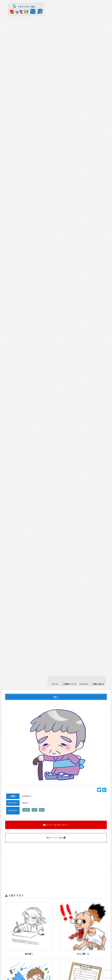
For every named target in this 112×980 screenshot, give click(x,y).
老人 (42, 810)
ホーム (55, 684)
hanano (26, 810)
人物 (35, 810)
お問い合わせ (98, 684)
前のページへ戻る (56, 838)
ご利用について (69, 684)
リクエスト (84, 684)
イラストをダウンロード (56, 825)
